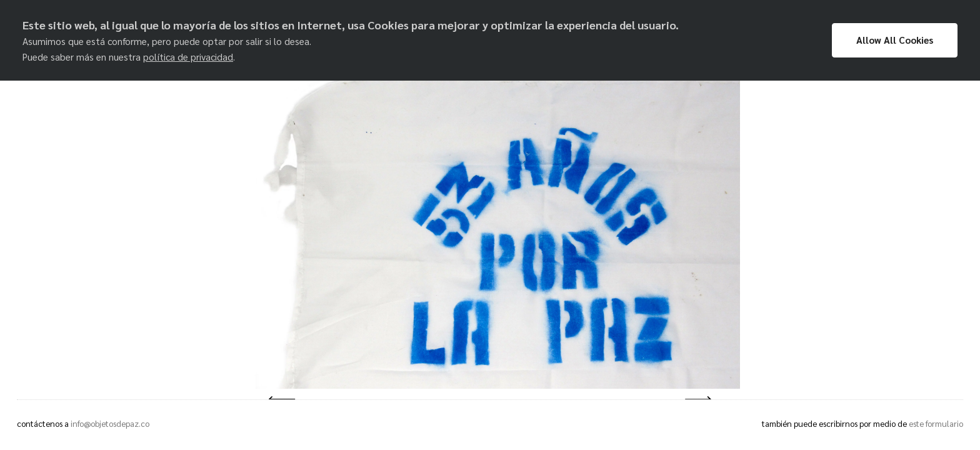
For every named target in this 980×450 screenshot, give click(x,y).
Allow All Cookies (895, 40)
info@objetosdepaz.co (110, 423)
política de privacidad (188, 57)
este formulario (936, 423)
